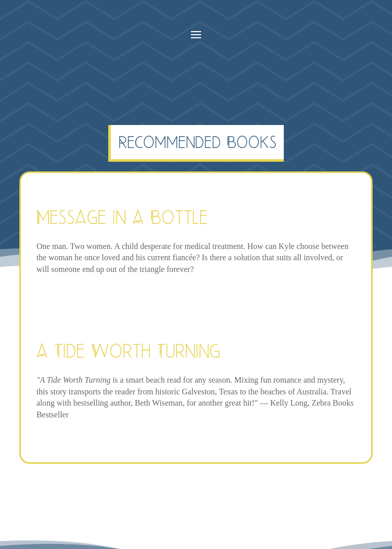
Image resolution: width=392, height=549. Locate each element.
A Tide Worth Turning (128, 351)
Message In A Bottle (122, 217)
